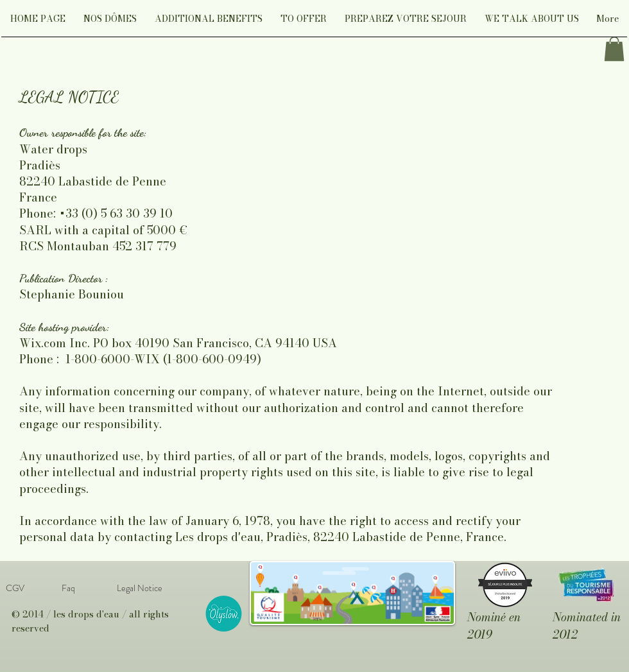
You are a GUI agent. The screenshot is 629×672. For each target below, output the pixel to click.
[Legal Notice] (140, 588)
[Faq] (68, 588)
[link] (614, 49)
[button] (110, 23)
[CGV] (15, 588)
